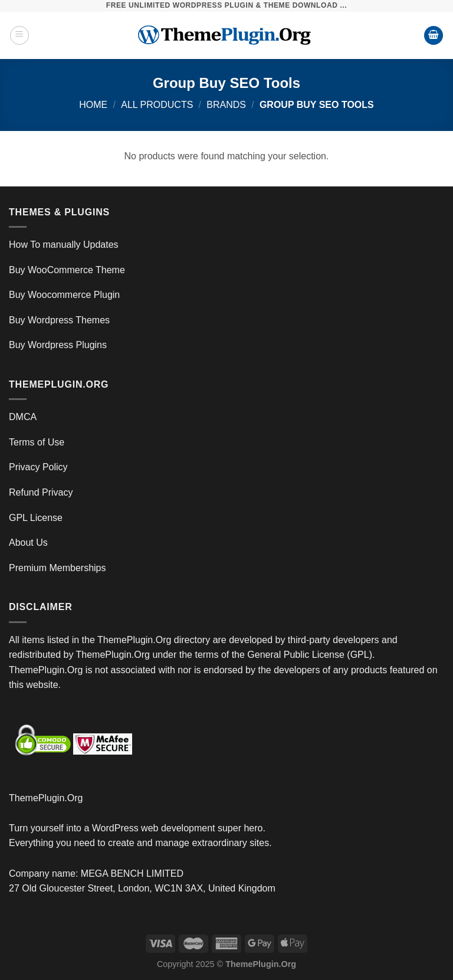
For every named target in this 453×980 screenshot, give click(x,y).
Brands (226, 105)
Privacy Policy (38, 467)
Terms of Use (37, 442)
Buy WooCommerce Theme (67, 270)
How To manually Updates (64, 245)
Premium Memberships (57, 568)
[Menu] (19, 35)
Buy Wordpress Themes (59, 320)
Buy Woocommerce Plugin (64, 295)
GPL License (36, 518)
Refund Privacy (41, 492)
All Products (157, 105)
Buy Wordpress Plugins (58, 345)
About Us (28, 543)
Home (93, 105)
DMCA (23, 417)
